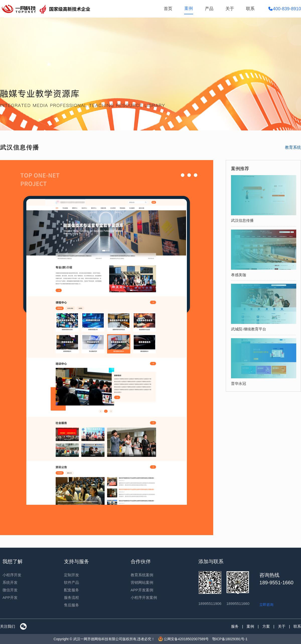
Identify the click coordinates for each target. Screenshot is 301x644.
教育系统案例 (142, 575)
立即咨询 (266, 605)
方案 (266, 626)
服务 (235, 626)
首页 (168, 9)
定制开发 (71, 575)
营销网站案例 (142, 582)
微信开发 (10, 590)
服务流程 (71, 597)
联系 (250, 9)
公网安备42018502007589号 (183, 639)
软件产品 (71, 582)
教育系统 (293, 147)
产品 (209, 9)
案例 (189, 8)
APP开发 (10, 597)
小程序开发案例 (144, 597)
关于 (230, 9)
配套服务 (71, 590)
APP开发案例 (142, 590)
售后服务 (71, 605)
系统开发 (10, 582)
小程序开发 (12, 575)
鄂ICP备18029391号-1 (230, 639)
